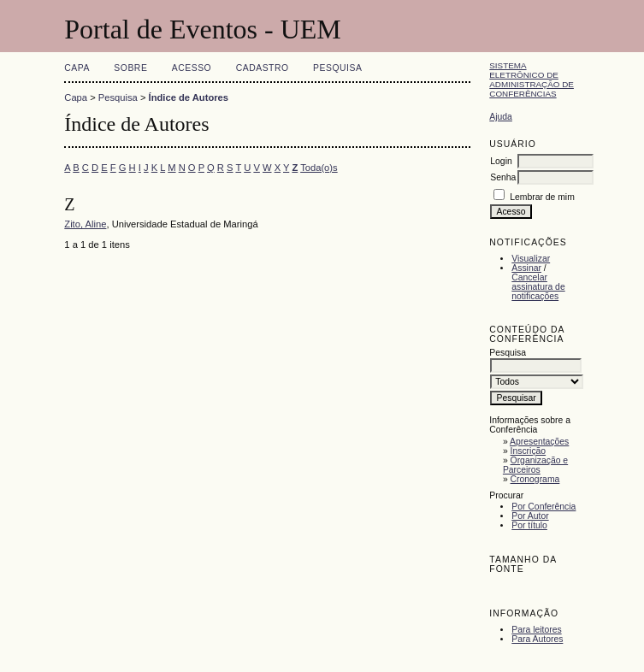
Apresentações (539, 442)
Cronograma (535, 479)
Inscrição (529, 451)
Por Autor (530, 516)
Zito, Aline (85, 224)
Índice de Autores (189, 97)
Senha (503, 177)
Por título (529, 525)
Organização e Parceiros (535, 465)
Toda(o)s (319, 168)
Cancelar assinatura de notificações (538, 287)
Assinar (526, 268)
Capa (77, 68)
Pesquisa (337, 68)
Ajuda (501, 117)
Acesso (192, 68)
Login (501, 161)
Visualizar (531, 259)
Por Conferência (544, 507)
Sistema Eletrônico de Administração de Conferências (532, 80)
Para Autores (537, 639)
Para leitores (536, 630)
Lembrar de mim (542, 197)
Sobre (130, 68)
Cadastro (263, 68)
